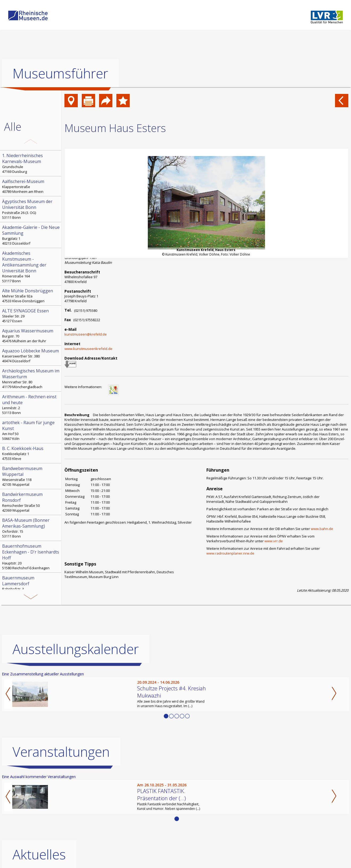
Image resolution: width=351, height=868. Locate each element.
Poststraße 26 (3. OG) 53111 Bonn (31, 209)
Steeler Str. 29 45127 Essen (31, 316)
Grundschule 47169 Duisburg (31, 163)
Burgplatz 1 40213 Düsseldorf (31, 235)
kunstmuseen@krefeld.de (86, 334)
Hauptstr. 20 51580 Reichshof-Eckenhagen (31, 557)
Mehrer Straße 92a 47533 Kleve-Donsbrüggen (31, 296)
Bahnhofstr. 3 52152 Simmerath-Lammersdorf (31, 586)
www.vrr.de (274, 541)
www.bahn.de (322, 529)
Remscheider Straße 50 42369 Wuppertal (31, 502)
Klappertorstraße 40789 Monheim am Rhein (31, 186)
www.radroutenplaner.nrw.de (230, 553)
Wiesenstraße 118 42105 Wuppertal (31, 476)
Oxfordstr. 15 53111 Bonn (31, 528)
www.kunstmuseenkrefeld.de (88, 349)
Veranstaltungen (61, 752)
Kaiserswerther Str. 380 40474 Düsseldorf (31, 356)
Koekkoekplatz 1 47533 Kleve (31, 453)
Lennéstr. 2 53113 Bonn (31, 404)
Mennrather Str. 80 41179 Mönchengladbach (31, 379)
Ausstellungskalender (76, 649)
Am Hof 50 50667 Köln (31, 430)
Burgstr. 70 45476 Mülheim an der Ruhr (31, 336)
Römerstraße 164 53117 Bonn (31, 267)
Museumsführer (60, 73)
